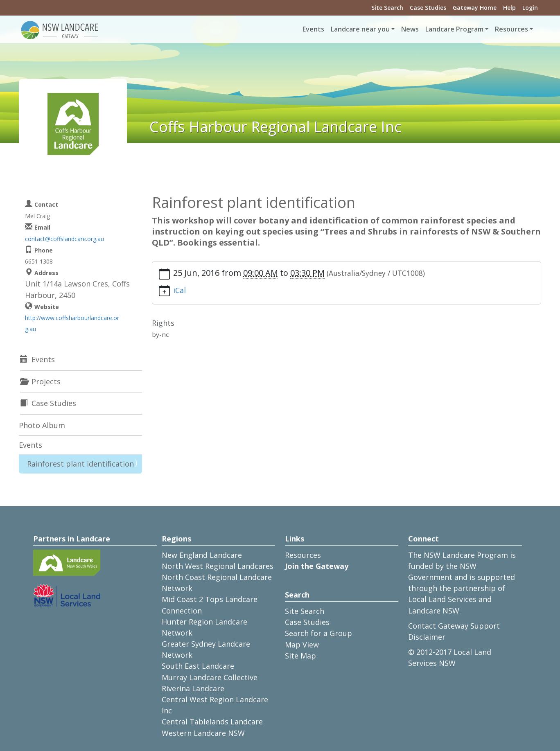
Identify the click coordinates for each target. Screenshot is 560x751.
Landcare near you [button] (360, 29)
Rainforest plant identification (80, 464)
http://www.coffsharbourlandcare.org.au (72, 323)
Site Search (387, 8)
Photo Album (42, 425)
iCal (180, 290)
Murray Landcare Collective (210, 677)
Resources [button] (511, 29)
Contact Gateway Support (454, 626)
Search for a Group (318, 633)
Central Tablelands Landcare (212, 722)
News (410, 29)
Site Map (300, 656)
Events (313, 29)
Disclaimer (427, 637)
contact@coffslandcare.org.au (64, 239)
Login (530, 8)
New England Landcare (202, 555)
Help (509, 8)
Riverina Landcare (193, 688)
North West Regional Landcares (218, 566)
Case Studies (428, 8)
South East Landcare (198, 666)
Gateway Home (475, 8)
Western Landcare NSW (203, 733)
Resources (303, 555)
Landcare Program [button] (454, 29)
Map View (302, 645)
